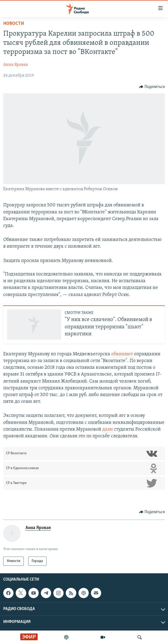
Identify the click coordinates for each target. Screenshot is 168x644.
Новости (14, 24)
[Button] (152, 87)
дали (108, 429)
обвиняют (123, 354)
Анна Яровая (16, 65)
